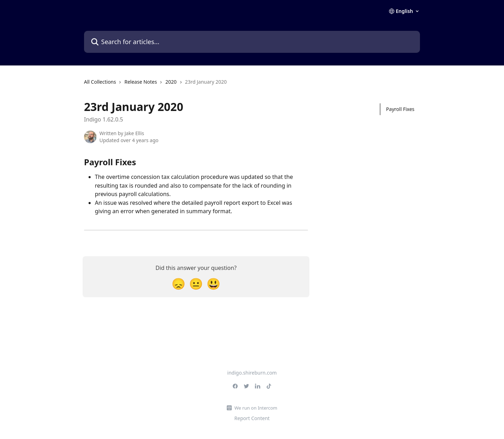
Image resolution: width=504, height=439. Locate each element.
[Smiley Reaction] (213, 283)
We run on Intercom (256, 408)
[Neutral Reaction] (196, 283)
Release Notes (141, 82)
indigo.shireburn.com (252, 373)
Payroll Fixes (400, 109)
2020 (171, 82)
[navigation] (155, 85)
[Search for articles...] (252, 42)
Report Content (252, 418)
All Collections (100, 82)
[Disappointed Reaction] (178, 283)
